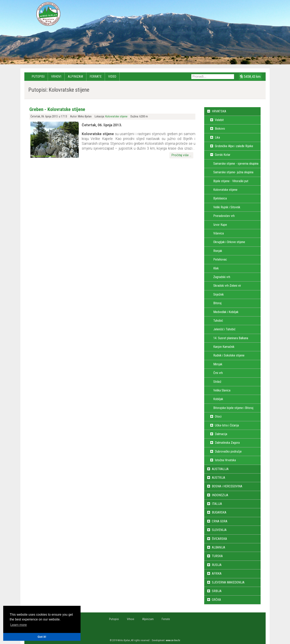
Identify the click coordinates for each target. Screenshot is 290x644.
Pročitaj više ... (181, 155)
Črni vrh (218, 373)
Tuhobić (218, 321)
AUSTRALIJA (220, 469)
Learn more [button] (19, 625)
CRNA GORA (220, 521)
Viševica (219, 233)
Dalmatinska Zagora (227, 443)
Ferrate (96, 77)
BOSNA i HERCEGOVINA (227, 486)
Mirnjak (218, 364)
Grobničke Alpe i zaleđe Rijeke (234, 146)
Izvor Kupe (220, 225)
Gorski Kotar (223, 155)
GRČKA (216, 600)
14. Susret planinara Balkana (231, 338)
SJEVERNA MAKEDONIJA (228, 582)
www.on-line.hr (173, 640)
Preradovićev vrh (224, 216)
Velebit (219, 120)
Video (112, 77)
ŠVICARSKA (219, 539)
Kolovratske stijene (116, 117)
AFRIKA (217, 574)
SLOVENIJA (219, 530)
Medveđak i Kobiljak (226, 312)
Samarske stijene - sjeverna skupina (236, 164)
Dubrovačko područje (228, 451)
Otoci (218, 416)
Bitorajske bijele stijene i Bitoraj (233, 408)
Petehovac (220, 259)
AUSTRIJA (219, 478)
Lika (217, 137)
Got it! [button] (42, 637)
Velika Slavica (222, 390)
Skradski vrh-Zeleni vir (227, 286)
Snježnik (219, 294)
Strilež (217, 382)
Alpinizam (75, 77)
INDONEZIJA (220, 495)
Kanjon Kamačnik (224, 347)
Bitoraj (217, 303)
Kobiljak (218, 399)
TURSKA (217, 556)
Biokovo (220, 129)
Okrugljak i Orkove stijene (229, 242)
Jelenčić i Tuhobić (224, 329)
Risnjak (218, 251)
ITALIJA (217, 504)
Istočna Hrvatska (225, 460)
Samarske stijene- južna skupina (233, 172)
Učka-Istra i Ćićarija (227, 425)
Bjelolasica (220, 198)
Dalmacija (221, 434)
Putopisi (38, 77)
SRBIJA (217, 591)
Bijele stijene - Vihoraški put (231, 181)
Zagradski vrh (222, 277)
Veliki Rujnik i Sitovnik (227, 207)
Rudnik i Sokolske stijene (229, 355)
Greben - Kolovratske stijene (57, 109)
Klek (216, 268)
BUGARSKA (219, 512)
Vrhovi (56, 77)
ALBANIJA (219, 547)
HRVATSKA (219, 111)
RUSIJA (217, 565)
